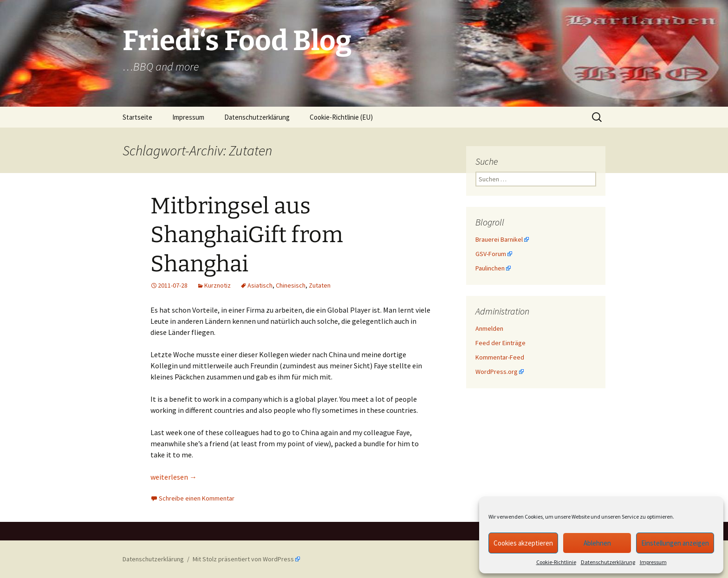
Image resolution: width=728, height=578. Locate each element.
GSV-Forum (491, 254)
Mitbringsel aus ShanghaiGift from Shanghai (247, 235)
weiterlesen (174, 477)
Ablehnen (597, 543)
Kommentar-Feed (500, 357)
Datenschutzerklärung (608, 562)
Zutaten (320, 285)
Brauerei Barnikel (499, 239)
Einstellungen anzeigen (675, 543)
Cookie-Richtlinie (556, 562)
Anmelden (489, 328)
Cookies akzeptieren (523, 543)
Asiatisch (260, 285)
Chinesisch (291, 285)
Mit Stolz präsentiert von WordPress (243, 559)
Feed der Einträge (500, 343)
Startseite (137, 117)
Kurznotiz (218, 285)
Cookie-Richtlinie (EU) (341, 117)
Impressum (653, 562)
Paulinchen (490, 268)
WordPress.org (497, 372)
